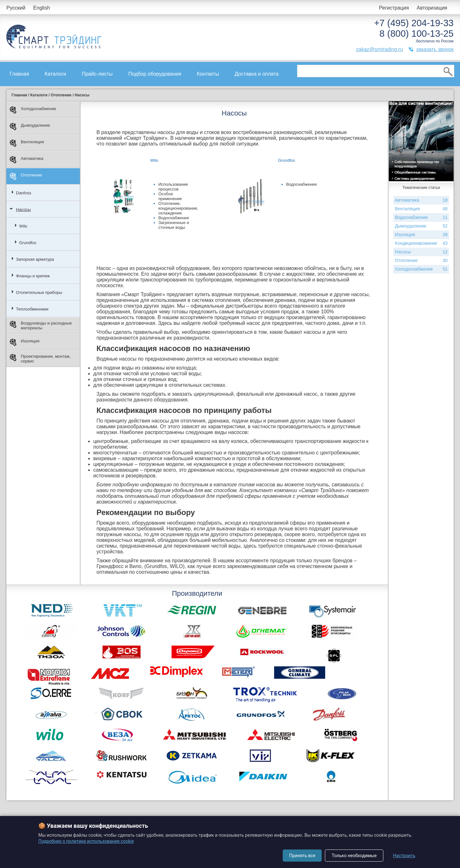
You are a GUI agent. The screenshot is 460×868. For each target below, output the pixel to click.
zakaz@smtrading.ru (379, 49)
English (42, 8)
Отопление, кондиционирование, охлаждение (178, 208)
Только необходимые (354, 856)
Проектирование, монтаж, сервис (40, 359)
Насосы (23, 210)
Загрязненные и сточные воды (174, 225)
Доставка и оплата (257, 74)
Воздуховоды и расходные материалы (41, 325)
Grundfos (28, 243)
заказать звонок (435, 49)
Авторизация (432, 8)
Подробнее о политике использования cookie (86, 841)
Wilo (23, 226)
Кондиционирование (421, 243)
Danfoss (24, 193)
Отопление (26, 176)
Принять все (302, 856)
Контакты (208, 74)
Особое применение (170, 196)
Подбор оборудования (155, 74)
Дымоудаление (30, 127)
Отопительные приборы (39, 292)
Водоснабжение (174, 218)
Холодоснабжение (33, 110)
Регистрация (394, 8)
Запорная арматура (35, 259)
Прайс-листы (97, 74)
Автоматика (27, 160)
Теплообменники (32, 309)
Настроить (404, 856)
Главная (19, 74)
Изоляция (24, 342)
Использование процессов (173, 187)
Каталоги (55, 74)
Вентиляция (27, 143)
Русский (16, 8)
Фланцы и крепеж (33, 276)
